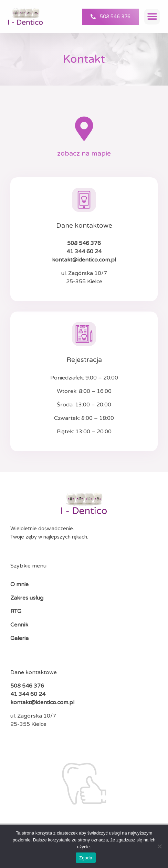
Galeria (20, 638)
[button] (152, 17)
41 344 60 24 (84, 251)
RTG (16, 611)
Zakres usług (27, 598)
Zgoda (86, 858)
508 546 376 (84, 243)
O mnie (19, 584)
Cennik (19, 625)
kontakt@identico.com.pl (84, 260)
